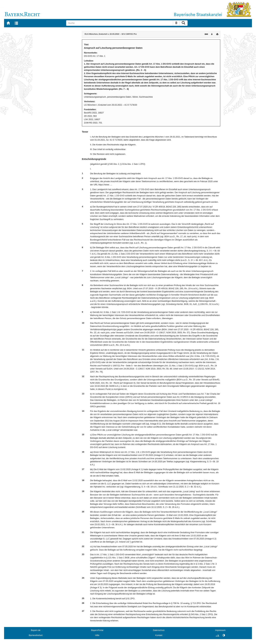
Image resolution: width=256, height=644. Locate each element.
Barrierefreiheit (36, 635)
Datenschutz (159, 630)
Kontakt (159, 635)
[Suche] (120, 23)
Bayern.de (36, 630)
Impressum (220, 630)
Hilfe (97, 635)
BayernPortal (97, 630)
